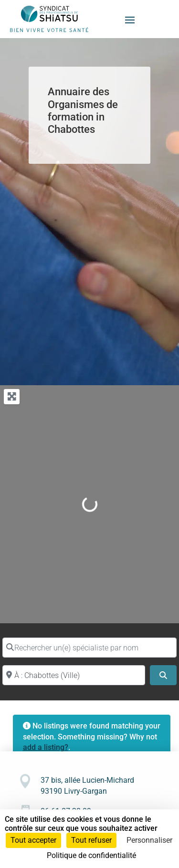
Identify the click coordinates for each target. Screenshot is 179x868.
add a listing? (46, 747)
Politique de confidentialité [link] (91, 855)
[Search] (163, 675)
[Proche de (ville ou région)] (74, 675)
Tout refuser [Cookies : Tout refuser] (91, 840)
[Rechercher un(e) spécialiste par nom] (89, 648)
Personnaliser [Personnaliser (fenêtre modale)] (149, 840)
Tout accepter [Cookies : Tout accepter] (33, 840)
